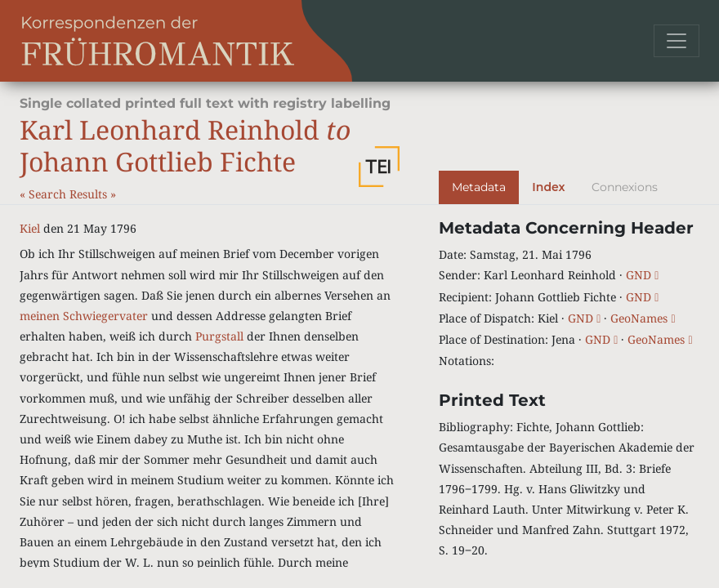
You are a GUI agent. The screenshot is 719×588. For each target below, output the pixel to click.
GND (642, 275)
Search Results (69, 194)
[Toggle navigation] (677, 41)
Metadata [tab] (479, 187)
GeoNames (643, 318)
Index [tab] (548, 187)
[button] (379, 167)
